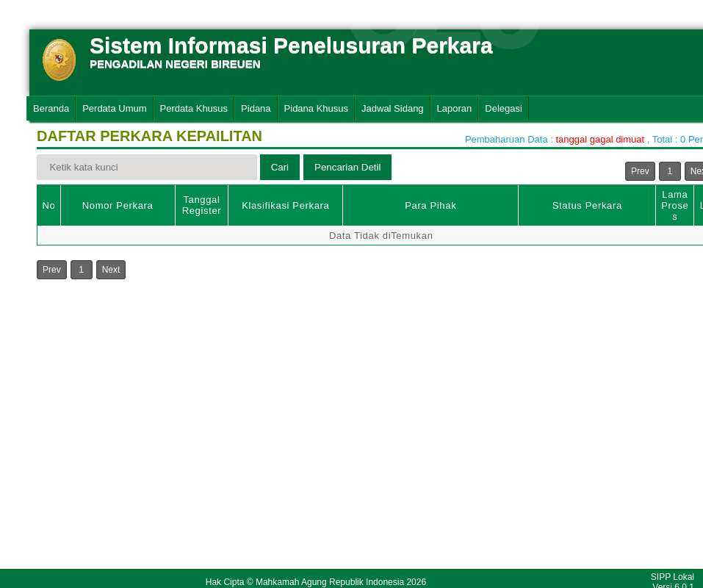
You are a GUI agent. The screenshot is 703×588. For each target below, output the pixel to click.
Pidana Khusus (316, 108)
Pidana (256, 108)
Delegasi (504, 108)
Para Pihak (430, 205)
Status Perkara (587, 205)
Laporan (455, 108)
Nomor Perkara (118, 205)
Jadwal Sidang (393, 108)
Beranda (51, 108)
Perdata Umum (114, 108)
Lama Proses (675, 205)
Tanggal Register (202, 205)
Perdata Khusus (194, 108)
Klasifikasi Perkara (285, 205)
